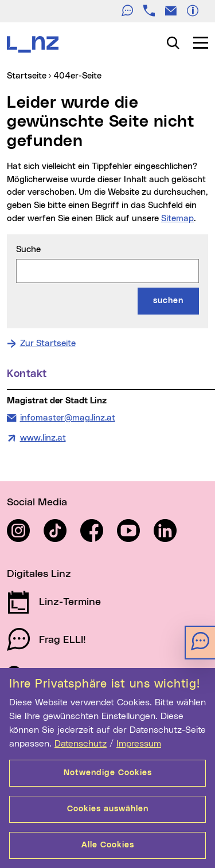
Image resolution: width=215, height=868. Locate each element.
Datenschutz (81, 744)
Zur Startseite (48, 343)
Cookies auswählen (108, 809)
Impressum (139, 744)
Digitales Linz (39, 574)
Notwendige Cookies (108, 773)
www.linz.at (43, 438)
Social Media (37, 502)
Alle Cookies (108, 845)
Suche (28, 250)
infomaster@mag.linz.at (67, 417)
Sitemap (177, 219)
